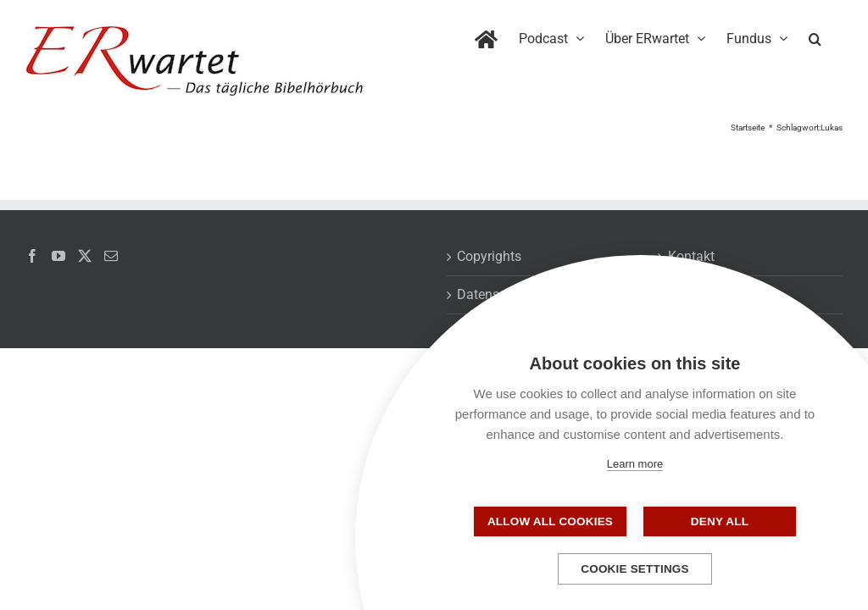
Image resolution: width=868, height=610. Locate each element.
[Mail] (111, 256)
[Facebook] (32, 256)
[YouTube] (58, 256)
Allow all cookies (550, 521)
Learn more (635, 464)
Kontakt (691, 256)
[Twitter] (85, 256)
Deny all (720, 521)
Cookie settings (635, 569)
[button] (815, 36)
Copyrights (489, 256)
